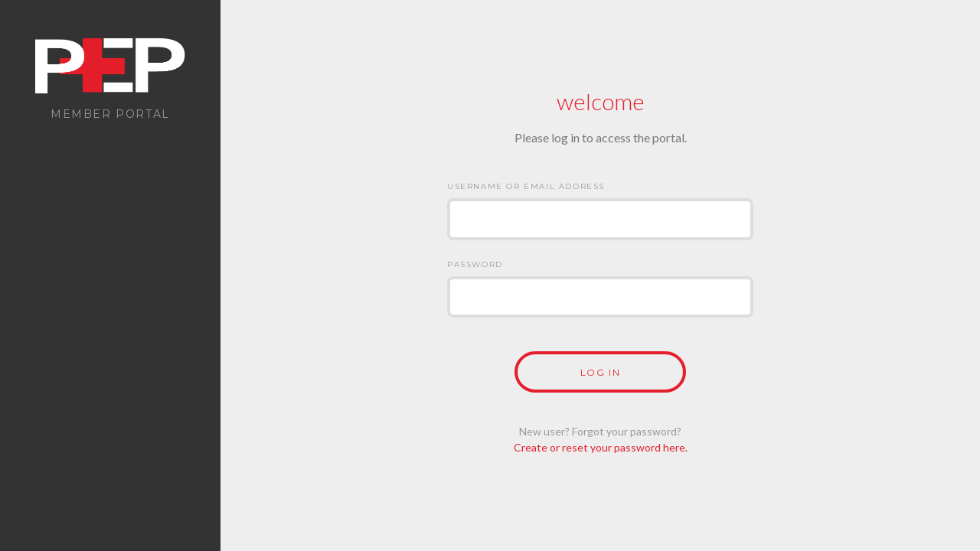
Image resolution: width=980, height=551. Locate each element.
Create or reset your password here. (601, 447)
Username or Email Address (526, 186)
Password (475, 264)
